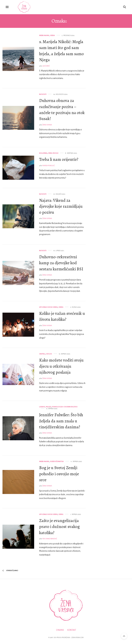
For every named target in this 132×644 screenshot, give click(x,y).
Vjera (52, 35)
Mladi (49, 407)
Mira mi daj (53, 153)
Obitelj (42, 354)
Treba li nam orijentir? (59, 159)
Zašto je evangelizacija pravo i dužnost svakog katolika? (59, 527)
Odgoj (49, 354)
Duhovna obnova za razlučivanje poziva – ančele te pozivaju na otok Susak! (62, 110)
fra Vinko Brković (50, 539)
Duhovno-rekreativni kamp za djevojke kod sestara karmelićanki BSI (61, 263)
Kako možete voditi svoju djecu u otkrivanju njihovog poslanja (61, 366)
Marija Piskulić (49, 166)
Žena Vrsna (47, 125)
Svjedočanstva (57, 461)
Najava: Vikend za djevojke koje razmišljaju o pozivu (61, 206)
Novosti (43, 94)
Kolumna (43, 153)
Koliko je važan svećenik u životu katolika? (62, 316)
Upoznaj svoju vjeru (48, 307)
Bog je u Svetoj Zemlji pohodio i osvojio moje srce (59, 474)
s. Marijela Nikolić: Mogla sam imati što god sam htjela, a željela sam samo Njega (61, 51)
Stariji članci (10, 570)
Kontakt (72, 630)
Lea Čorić (46, 66)
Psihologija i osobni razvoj (65, 407)
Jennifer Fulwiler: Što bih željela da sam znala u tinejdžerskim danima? (61, 421)
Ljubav (42, 407)
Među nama (44, 35)
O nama (60, 630)
